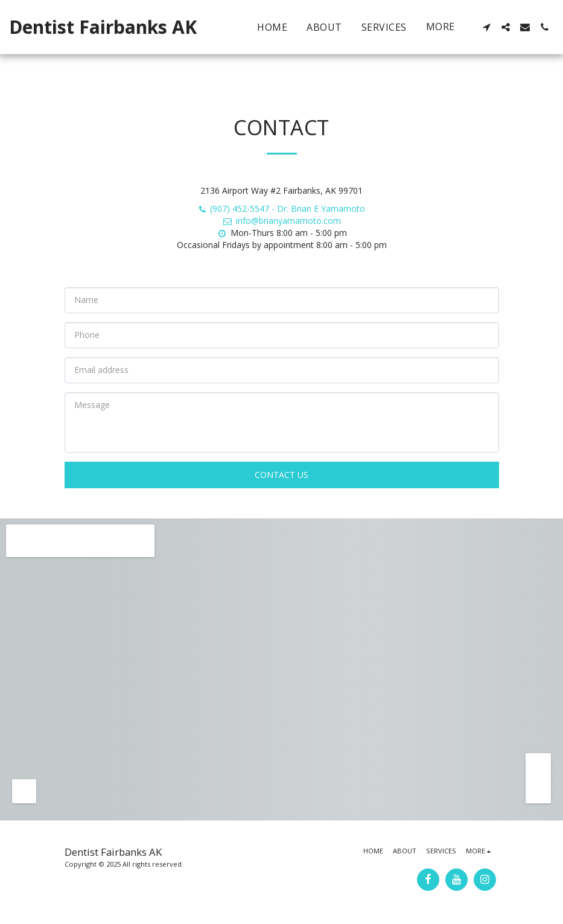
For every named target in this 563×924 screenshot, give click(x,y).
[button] (486, 27)
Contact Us (281, 475)
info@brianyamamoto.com (281, 221)
